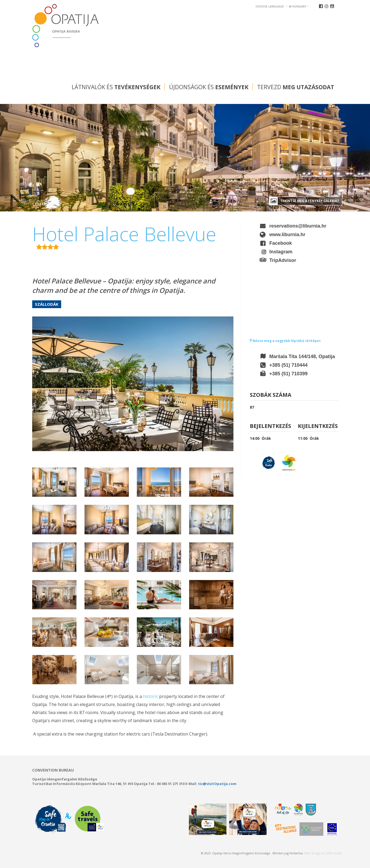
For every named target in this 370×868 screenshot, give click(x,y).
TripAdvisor (283, 260)
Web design (313, 853)
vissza (39, 204)
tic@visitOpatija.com (217, 784)
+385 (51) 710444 (289, 365)
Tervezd (296, 87)
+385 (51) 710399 (289, 374)
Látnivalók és (116, 87)
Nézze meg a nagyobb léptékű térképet (285, 341)
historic (151, 696)
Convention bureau (53, 770)
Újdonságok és (209, 87)
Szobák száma (271, 395)
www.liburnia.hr (287, 235)
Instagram (281, 252)
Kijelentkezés (318, 426)
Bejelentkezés (270, 426)
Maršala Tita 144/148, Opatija (302, 356)
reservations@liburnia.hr (298, 226)
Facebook (281, 243)
